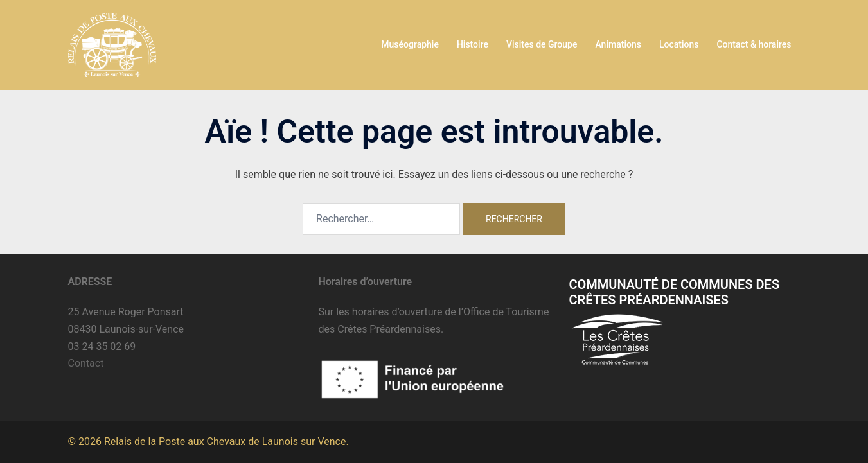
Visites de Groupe (542, 44)
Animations (618, 44)
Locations (679, 44)
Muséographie (410, 44)
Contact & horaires (754, 44)
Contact (86, 363)
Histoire (473, 44)
